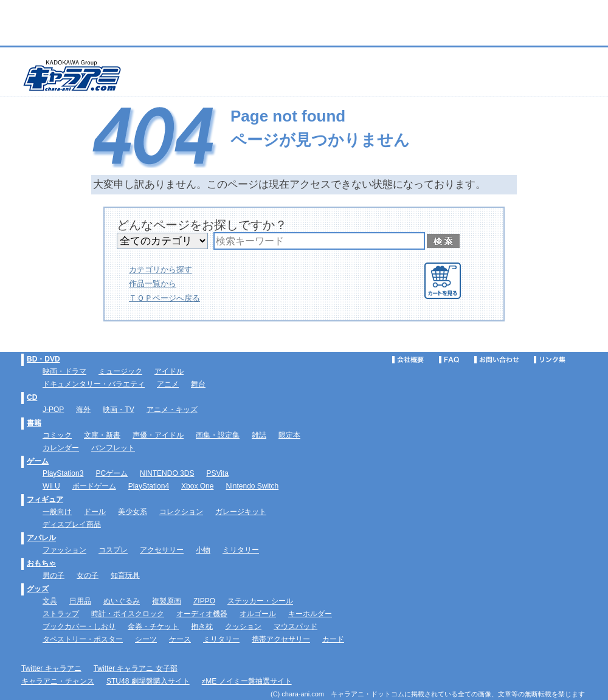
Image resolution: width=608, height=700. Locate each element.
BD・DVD (43, 359)
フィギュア (45, 499)
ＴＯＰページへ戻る (164, 298)
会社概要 (408, 360)
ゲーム (38, 461)
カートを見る (443, 281)
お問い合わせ (497, 360)
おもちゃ (41, 563)
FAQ (449, 360)
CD (32, 397)
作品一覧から (153, 283)
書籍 (34, 423)
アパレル (41, 538)
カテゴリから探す (161, 269)
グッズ (38, 589)
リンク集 (550, 360)
